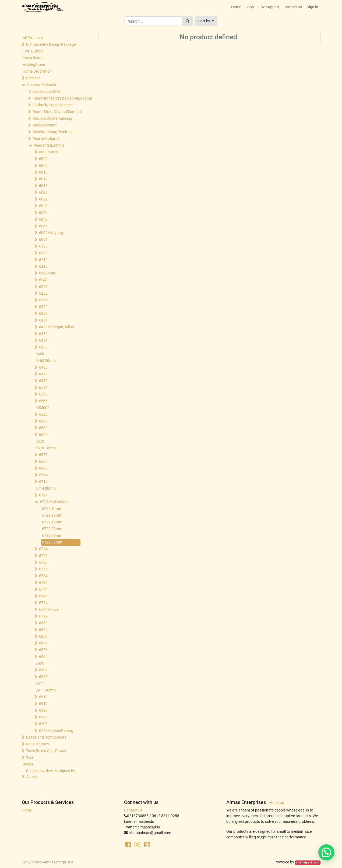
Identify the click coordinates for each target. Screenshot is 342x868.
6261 (43, 287)
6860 (43, 623)
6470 (43, 374)
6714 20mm (46, 488)
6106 (43, 724)
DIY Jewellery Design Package (51, 44)
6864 (43, 630)
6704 (43, 475)
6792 (43, 616)
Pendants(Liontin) (49, 145)
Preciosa (33, 78)
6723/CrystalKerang (56, 731)
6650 (43, 428)
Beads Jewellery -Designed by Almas (51, 774)
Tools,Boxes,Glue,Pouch (46, 751)
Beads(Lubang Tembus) (53, 132)
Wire (30, 757)
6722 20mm (52, 529)
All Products (33, 38)
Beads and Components (46, 737)
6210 (43, 260)
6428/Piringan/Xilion (57, 327)
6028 (43, 206)
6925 (43, 710)
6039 (43, 213)
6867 (43, 643)
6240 (43, 280)
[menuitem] (236, 7)
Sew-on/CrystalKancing (52, 118)
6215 (43, 266)
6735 (43, 583)
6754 (43, 603)
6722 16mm (52, 515)
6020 (43, 192)
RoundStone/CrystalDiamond (57, 112)
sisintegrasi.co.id (308, 862)
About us (276, 803)
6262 (43, 293)
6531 (43, 387)
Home (27, 810)
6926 (43, 717)
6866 (43, 636)
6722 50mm (52, 542)
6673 (43, 455)
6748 (43, 596)
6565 (43, 401)
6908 (43, 677)
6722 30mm (52, 535)
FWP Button (33, 51)
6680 (43, 461)
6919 (43, 704)
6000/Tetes (49, 152)
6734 (43, 576)
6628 (43, 421)
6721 (43, 495)
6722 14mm (52, 509)
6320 (43, 307)
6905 (40, 663)
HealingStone (34, 65)
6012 (43, 179)
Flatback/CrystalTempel (52, 105)
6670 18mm (46, 448)
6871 (43, 650)
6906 (43, 670)
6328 (43, 313)
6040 (43, 219)
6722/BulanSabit (54, 502)
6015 (43, 186)
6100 (43, 246)
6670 (40, 441)
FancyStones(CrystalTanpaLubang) (57, 98)
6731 (43, 569)
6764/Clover (49, 609)
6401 (43, 320)
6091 (43, 239)
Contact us (133, 810)
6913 (43, 697)
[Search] (187, 21)
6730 (43, 562)
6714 (43, 482)
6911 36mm (46, 690)
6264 (43, 300)
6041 (43, 226)
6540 (43, 394)
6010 (43, 172)
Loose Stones (37, 744)
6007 (43, 165)
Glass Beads (33, 58)
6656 (43, 435)
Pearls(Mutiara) (46, 139)
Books (28, 764)
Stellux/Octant (45, 125)
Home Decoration (37, 71)
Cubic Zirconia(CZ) (45, 91)
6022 (43, 199)
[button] (206, 21)
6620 (43, 414)
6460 (40, 354)
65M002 (43, 408)
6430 (43, 334)
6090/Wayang (51, 233)
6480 (43, 381)
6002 (43, 159)
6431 (43, 340)
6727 (43, 556)
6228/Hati (48, 273)
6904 (43, 657)
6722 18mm (52, 522)
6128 (43, 253)
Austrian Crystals (42, 85)
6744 (43, 589)
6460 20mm (46, 361)
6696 (43, 468)
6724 (43, 549)
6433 (43, 347)
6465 (43, 367)
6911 (40, 683)
